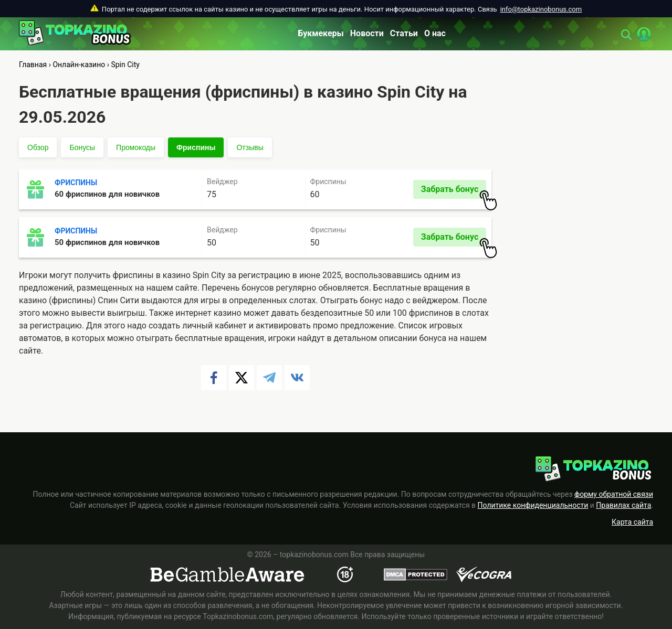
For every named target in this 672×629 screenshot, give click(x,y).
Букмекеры (321, 33)
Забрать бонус (454, 191)
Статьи (404, 33)
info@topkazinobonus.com (541, 9)
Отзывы (250, 147)
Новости (367, 33)
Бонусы (82, 147)
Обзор (38, 147)
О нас (435, 33)
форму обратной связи (614, 494)
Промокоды (136, 147)
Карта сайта (632, 522)
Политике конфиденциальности (533, 505)
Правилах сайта (623, 505)
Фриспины (196, 147)
